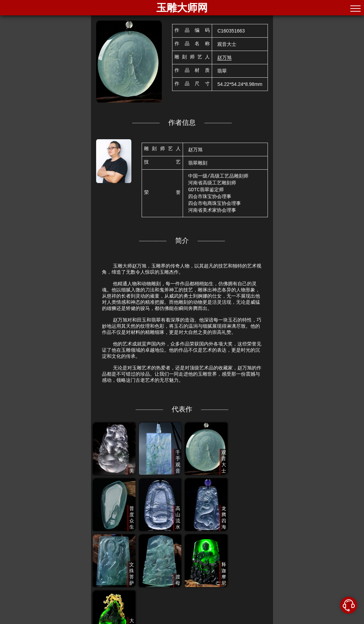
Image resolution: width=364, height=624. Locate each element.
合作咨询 (292, 621)
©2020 (73, 621)
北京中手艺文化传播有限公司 (113, 621)
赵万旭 (224, 57)
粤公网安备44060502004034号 (245, 621)
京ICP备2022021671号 (176, 621)
